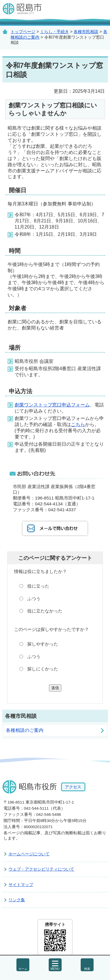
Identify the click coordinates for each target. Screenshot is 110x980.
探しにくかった (43, 669)
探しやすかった (43, 644)
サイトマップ (21, 885)
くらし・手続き (55, 32)
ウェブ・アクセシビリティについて (41, 869)
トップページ (23, 32)
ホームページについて (29, 854)
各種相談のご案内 (25, 730)
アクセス (73, 787)
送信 (55, 688)
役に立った (38, 586)
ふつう (34, 599)
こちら (78, 424)
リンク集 (17, 900)
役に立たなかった (45, 611)
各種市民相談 (86, 32)
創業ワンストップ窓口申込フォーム (52, 405)
